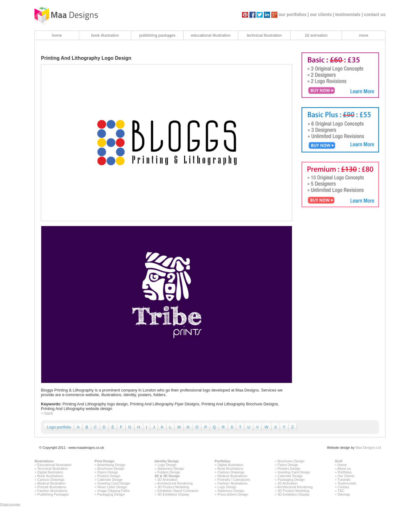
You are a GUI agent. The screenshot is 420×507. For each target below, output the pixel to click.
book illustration (105, 35)
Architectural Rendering (175, 483)
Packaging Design (111, 494)
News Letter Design (112, 487)
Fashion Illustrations (52, 491)
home (57, 35)
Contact (343, 487)
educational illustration (211, 35)
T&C (341, 491)
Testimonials (347, 483)
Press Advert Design (233, 494)
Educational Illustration (54, 465)
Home (342, 465)
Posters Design (109, 476)
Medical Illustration (51, 483)
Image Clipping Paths (113, 491)
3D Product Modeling (173, 487)
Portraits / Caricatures (234, 480)
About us (344, 468)
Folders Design (169, 472)
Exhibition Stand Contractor (178, 491)
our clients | (322, 14)
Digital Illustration (50, 472)
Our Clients (346, 476)
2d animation (316, 35)
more (364, 35)
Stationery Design (171, 468)
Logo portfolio (59, 427)
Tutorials (344, 480)
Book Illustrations (50, 476)
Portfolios (222, 461)
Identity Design (167, 461)
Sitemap (344, 494)
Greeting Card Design (114, 483)
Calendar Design (110, 480)
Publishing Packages (53, 494)
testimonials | (349, 14)
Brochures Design (111, 468)
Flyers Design (108, 472)
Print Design (105, 461)
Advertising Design (111, 465)
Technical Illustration (52, 468)
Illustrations (44, 461)
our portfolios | (294, 14)
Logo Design (167, 465)
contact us (375, 14)
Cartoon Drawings (51, 480)
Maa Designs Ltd (368, 448)
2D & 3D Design (167, 476)
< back (47, 413)
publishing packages (157, 35)
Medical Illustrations (232, 476)
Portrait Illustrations (52, 487)
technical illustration (264, 35)
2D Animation (167, 480)
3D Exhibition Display (173, 494)
